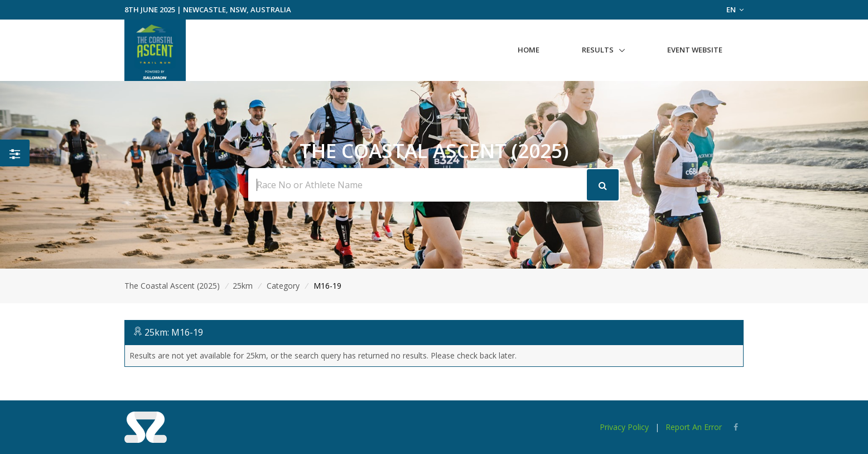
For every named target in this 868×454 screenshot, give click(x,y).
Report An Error (694, 427)
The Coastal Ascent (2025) (172, 286)
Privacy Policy (624, 427)
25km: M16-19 (174, 332)
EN (735, 9)
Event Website (695, 50)
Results (598, 50)
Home (529, 50)
